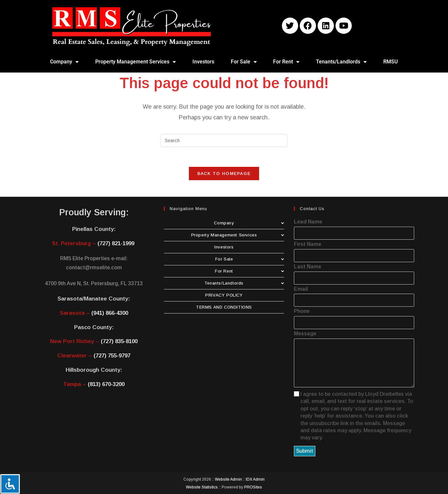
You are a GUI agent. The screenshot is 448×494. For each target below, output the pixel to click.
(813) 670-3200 (106, 384)
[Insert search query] (224, 140)
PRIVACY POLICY (224, 295)
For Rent (286, 62)
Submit (305, 451)
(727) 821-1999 (116, 243)
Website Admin (228, 479)
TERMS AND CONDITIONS (224, 307)
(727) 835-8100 (119, 341)
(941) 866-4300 (110, 313)
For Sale (244, 62)
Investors (203, 62)
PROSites (253, 487)
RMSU (391, 62)
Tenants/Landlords (341, 62)
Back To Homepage (224, 174)
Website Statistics (202, 487)
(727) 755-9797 (112, 356)
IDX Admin (255, 479)
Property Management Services (136, 62)
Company (64, 62)
